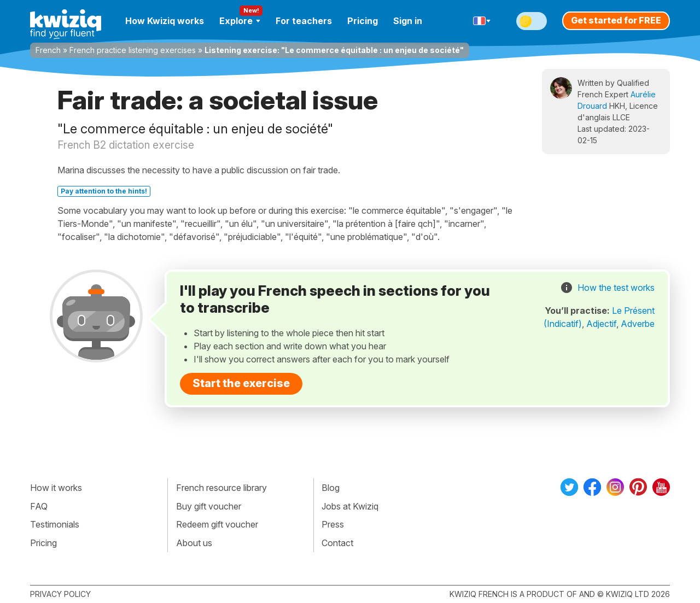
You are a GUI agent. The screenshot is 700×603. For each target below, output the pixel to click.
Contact (337, 543)
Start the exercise (241, 383)
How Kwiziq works (165, 21)
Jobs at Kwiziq (350, 506)
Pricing (363, 21)
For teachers (304, 21)
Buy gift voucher (209, 506)
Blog (331, 488)
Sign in (408, 21)
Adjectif (601, 324)
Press (333, 524)
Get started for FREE (616, 20)
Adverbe (638, 324)
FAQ (39, 506)
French (48, 50)
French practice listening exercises (133, 50)
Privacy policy (60, 594)
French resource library (221, 488)
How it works (56, 488)
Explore (240, 21)
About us (194, 543)
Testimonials (55, 524)
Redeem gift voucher (217, 524)
